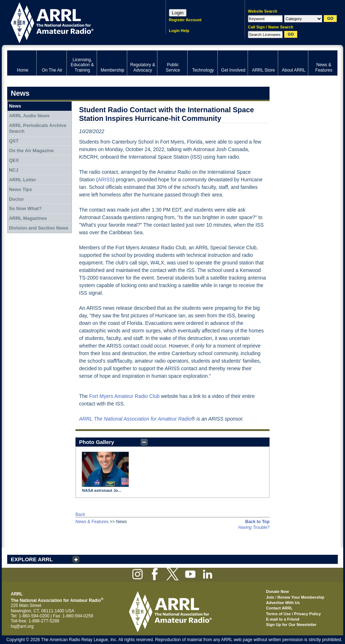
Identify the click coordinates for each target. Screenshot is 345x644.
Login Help (179, 31)
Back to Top (257, 522)
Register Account (185, 20)
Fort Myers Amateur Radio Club (124, 396)
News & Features (92, 522)
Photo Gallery (97, 442)
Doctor (17, 199)
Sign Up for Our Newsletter (291, 625)
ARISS (105, 180)
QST (14, 141)
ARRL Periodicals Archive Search (38, 128)
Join (270, 597)
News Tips (20, 189)
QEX (14, 160)
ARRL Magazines (28, 218)
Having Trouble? (254, 527)
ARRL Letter (23, 180)
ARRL (77, 22)
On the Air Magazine (31, 151)
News (15, 106)
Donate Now (277, 591)
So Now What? (25, 208)
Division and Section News (39, 228)
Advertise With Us (283, 603)
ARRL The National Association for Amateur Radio (135, 419)
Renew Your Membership (301, 597)
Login (178, 13)
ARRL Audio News (29, 116)
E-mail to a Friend (282, 619)
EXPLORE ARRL (32, 559)
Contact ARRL (279, 608)
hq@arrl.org (22, 626)
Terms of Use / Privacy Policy (293, 614)
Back (80, 514)
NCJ (14, 170)
